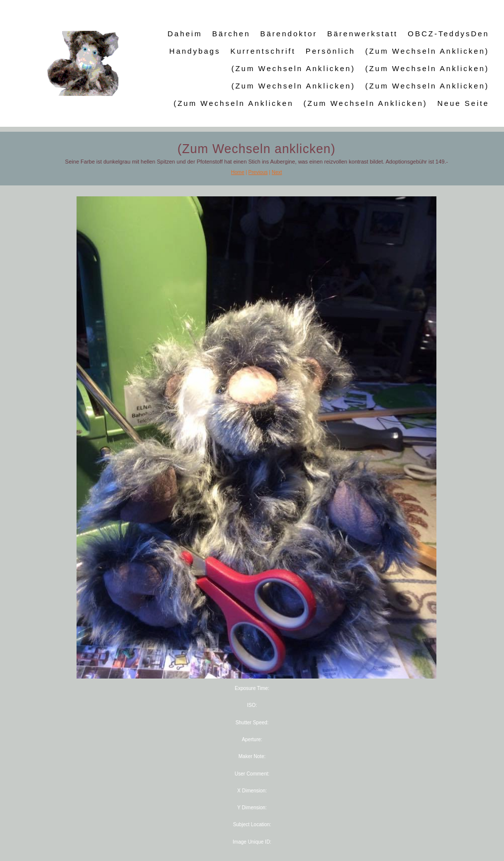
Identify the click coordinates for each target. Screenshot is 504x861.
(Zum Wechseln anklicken (233, 103)
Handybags (195, 51)
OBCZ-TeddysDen (448, 34)
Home (238, 172)
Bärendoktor (289, 34)
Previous (258, 172)
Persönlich (331, 51)
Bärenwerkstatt (362, 34)
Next (277, 172)
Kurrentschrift (263, 51)
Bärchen (231, 34)
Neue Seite (463, 103)
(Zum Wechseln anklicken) (427, 51)
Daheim (185, 34)
